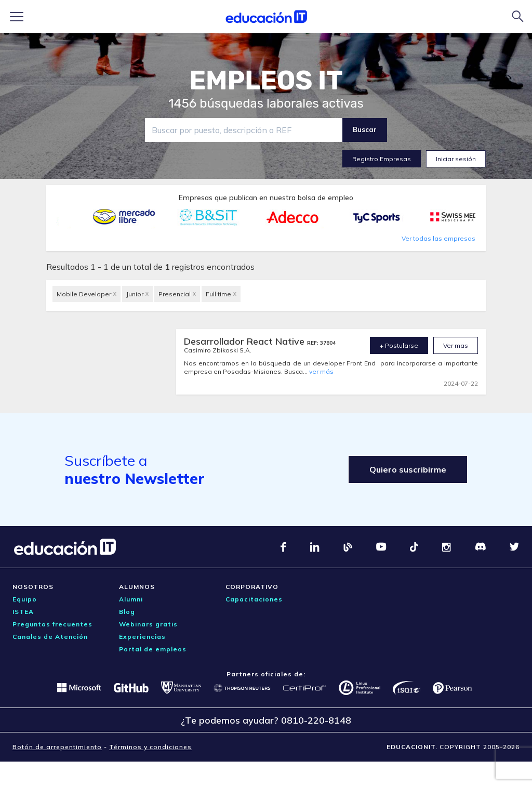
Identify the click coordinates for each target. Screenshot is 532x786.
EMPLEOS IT (266, 81)
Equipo (25, 599)
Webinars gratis (148, 624)
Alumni (131, 599)
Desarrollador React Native (245, 341)
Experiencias (142, 637)
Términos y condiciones (150, 747)
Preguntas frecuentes (52, 624)
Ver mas (456, 345)
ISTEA (23, 612)
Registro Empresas (382, 159)
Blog (127, 612)
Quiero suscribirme (408, 469)
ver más (321, 371)
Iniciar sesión (456, 159)
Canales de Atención (50, 637)
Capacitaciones (254, 599)
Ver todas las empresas (438, 238)
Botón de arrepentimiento (57, 747)
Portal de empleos (153, 649)
